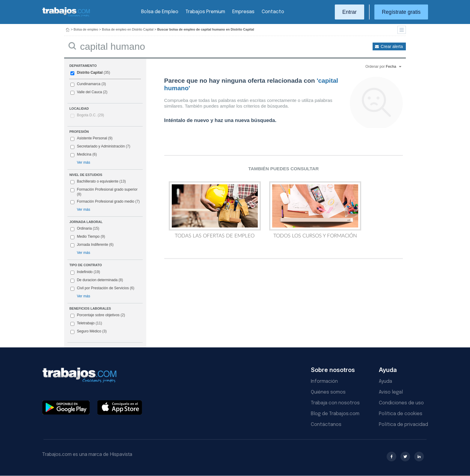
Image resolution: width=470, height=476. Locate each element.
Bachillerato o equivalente (98, 182)
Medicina (84, 155)
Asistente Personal (91, 138)
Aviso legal (391, 392)
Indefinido (85, 272)
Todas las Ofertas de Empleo (215, 210)
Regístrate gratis (401, 12)
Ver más (83, 162)
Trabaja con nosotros (335, 403)
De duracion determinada (97, 280)
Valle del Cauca (89, 92)
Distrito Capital (90, 73)
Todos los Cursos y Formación (315, 210)
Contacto (273, 12)
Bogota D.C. (90, 115)
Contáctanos (326, 425)
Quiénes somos (328, 392)
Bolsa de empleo (86, 29)
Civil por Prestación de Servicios (102, 288)
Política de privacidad (403, 425)
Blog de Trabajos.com (335, 414)
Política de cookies (401, 414)
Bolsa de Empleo (160, 12)
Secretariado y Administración (100, 147)
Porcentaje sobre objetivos (98, 315)
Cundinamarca (88, 84)
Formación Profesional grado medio (105, 202)
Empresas (243, 12)
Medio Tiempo (88, 237)
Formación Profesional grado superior (104, 192)
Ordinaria (85, 229)
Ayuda (385, 381)
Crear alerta (392, 46)
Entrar (350, 12)
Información (324, 381)
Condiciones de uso (401, 403)
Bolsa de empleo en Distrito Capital (128, 29)
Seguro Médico (88, 332)
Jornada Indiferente (92, 245)
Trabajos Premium (205, 12)
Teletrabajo (86, 323)
